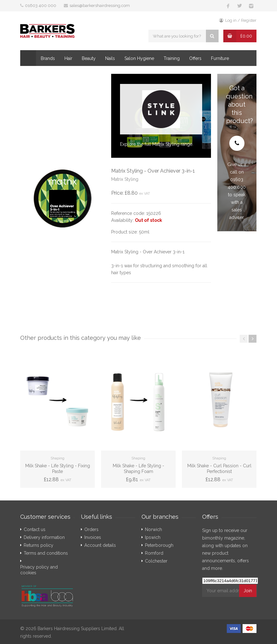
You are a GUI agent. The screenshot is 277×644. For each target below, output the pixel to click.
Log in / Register (238, 20)
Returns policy (39, 545)
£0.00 (246, 36)
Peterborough (159, 545)
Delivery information (44, 537)
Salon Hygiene (139, 58)
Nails (110, 58)
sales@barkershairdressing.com (100, 6)
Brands (48, 58)
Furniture (220, 58)
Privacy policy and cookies (39, 570)
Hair (68, 58)
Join (248, 591)
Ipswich (153, 537)
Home (28, 58)
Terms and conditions (46, 553)
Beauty (89, 58)
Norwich (154, 529)
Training (172, 58)
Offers (195, 58)
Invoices (93, 537)
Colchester (156, 561)
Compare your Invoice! (50, 74)
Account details (100, 545)
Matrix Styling (125, 179)
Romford (154, 553)
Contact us (35, 529)
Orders (91, 529)
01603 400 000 (41, 6)
